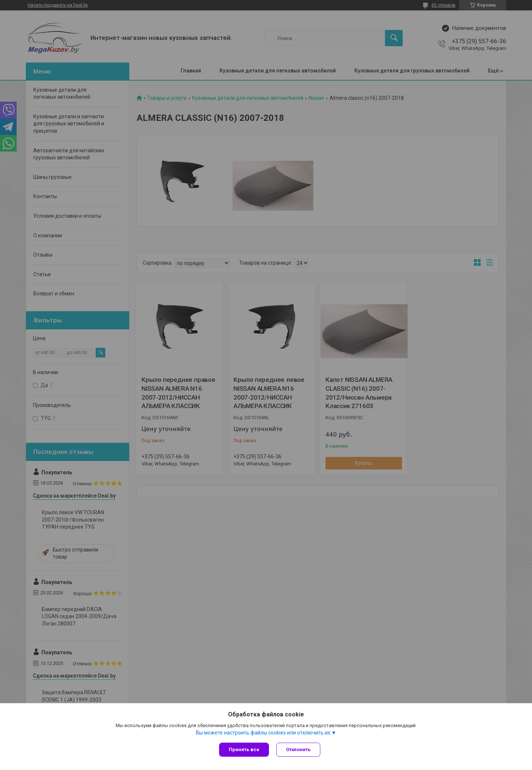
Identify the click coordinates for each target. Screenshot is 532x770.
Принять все (244, 749)
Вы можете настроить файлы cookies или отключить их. (264, 733)
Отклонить (298, 749)
